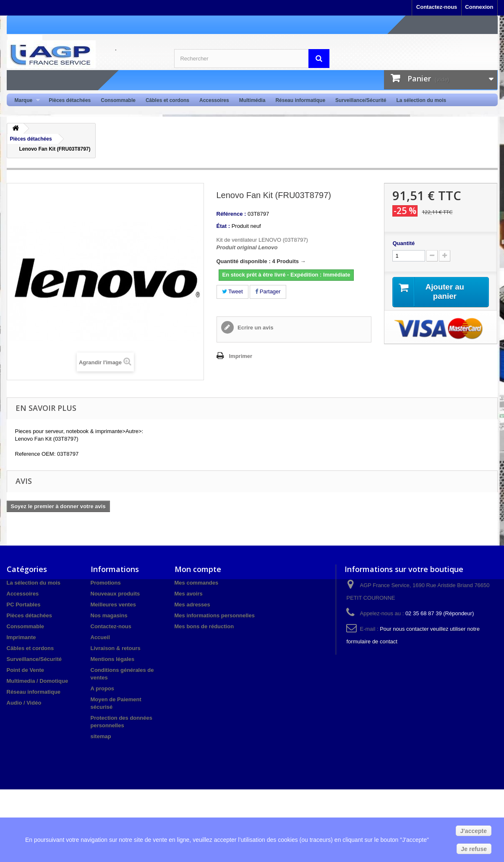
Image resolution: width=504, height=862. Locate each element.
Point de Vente (26, 670)
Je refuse (474, 849)
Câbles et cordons (167, 100)
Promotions (106, 583)
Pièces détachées (70, 100)
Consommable (118, 100)
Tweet (232, 291)
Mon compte (198, 569)
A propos (103, 688)
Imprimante (21, 637)
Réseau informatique (300, 100)
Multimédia (252, 100)
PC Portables (24, 605)
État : (223, 226)
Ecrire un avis (255, 328)
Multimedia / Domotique (38, 681)
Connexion (479, 7)
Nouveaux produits (115, 594)
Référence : (231, 214)
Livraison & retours (116, 648)
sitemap (101, 736)
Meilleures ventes (113, 605)
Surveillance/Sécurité (361, 100)
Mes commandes (197, 583)
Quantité (403, 243)
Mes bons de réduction (204, 626)
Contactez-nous (437, 7)
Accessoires (214, 100)
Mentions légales (113, 659)
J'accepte (474, 831)
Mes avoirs (189, 594)
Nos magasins (109, 615)
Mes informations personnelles (215, 615)
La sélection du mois (421, 100)
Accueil (100, 637)
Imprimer (241, 356)
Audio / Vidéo (24, 703)
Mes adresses (192, 605)
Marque (25, 101)
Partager (268, 291)
